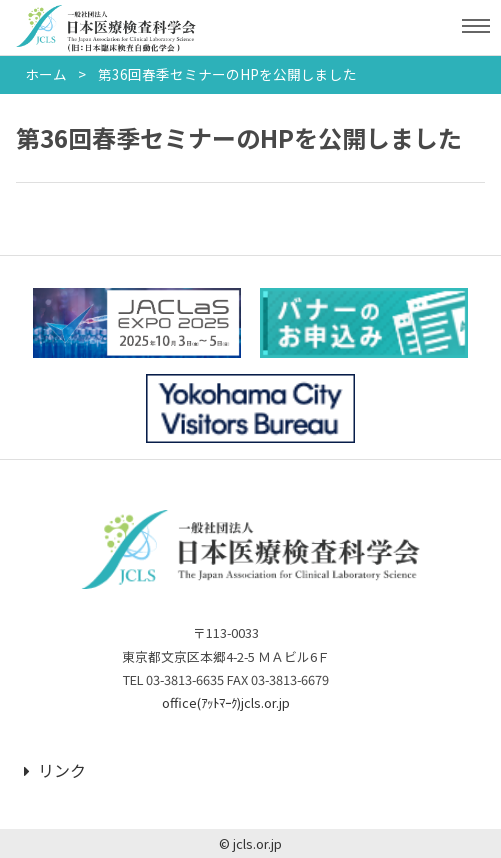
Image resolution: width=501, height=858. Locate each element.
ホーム (46, 74)
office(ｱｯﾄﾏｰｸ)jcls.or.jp (226, 702)
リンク (55, 770)
